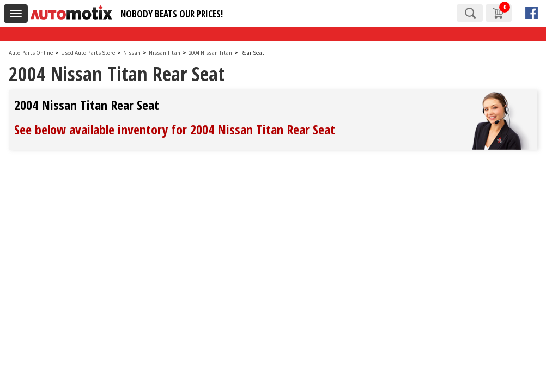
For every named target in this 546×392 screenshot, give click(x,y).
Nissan (132, 53)
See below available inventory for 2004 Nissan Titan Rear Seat (175, 129)
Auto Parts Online (31, 53)
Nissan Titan (165, 53)
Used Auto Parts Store (88, 53)
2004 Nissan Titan (211, 53)
